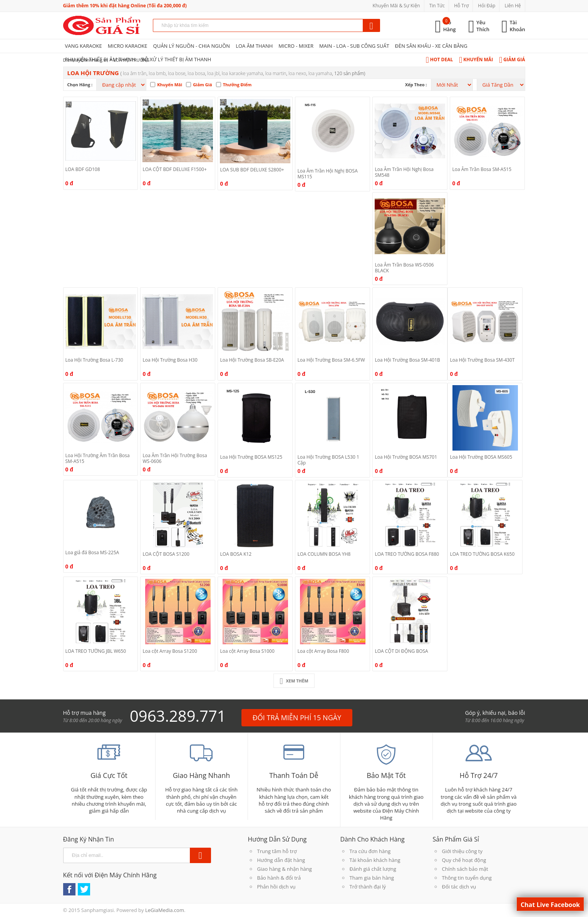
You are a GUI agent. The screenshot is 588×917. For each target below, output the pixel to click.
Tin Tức (437, 6)
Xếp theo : (416, 85)
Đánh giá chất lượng (373, 869)
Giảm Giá (512, 60)
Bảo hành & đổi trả (279, 878)
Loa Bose (177, 73)
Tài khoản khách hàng (375, 860)
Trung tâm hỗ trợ (277, 851)
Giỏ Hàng (450, 26)
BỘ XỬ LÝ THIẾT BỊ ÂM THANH (176, 59)
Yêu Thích (483, 26)
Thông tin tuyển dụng (467, 878)
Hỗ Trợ (461, 6)
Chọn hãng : (80, 85)
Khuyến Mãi (476, 60)
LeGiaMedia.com (165, 910)
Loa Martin (276, 73)
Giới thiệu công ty (462, 851)
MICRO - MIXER (296, 46)
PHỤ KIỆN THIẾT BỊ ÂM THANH (100, 59)
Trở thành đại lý (368, 887)
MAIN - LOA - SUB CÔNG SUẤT (354, 46)
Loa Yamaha (320, 73)
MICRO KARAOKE (128, 46)
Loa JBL (213, 73)
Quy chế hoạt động (464, 860)
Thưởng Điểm (237, 85)
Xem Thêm (294, 681)
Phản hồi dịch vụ (276, 887)
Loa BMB (157, 73)
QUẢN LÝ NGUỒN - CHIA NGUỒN (192, 46)
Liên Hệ (513, 6)
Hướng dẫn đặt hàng (281, 860)
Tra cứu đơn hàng (370, 851)
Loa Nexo (297, 73)
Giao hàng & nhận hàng (285, 869)
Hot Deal (440, 60)
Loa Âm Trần (135, 73)
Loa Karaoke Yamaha (242, 73)
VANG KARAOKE (84, 46)
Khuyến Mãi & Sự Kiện (396, 6)
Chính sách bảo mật (465, 869)
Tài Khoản (518, 26)
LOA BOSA (196, 73)
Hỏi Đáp (487, 6)
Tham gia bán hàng (372, 878)
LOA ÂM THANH (254, 46)
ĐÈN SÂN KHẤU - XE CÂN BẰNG (431, 46)
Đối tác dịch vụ (459, 887)
